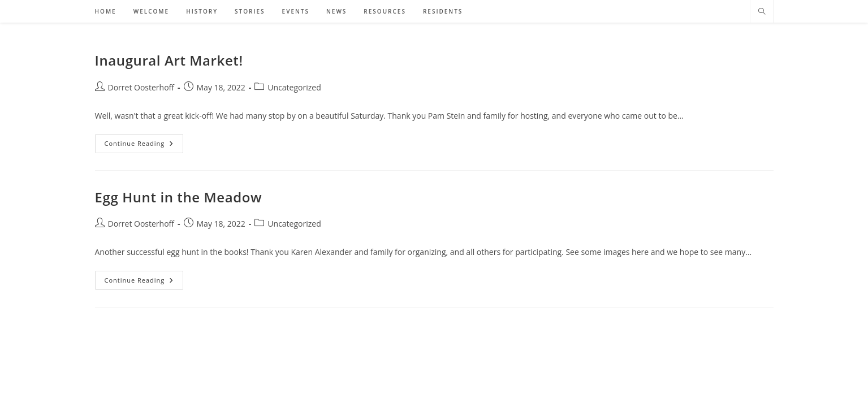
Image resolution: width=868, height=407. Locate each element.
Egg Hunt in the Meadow (179, 197)
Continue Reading (144, 146)
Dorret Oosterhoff (141, 87)
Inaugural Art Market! (169, 60)
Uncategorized (294, 87)
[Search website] (762, 12)
